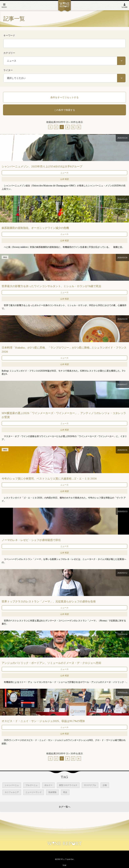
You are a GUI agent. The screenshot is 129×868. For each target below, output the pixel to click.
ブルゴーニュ (32, 785)
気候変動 (52, 792)
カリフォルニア (12, 792)
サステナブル (90, 785)
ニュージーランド (34, 792)
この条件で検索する (64, 110)
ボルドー (48, 785)
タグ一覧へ (64, 807)
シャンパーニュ (12, 785)
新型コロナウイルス (68, 785)
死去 (65, 792)
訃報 (105, 785)
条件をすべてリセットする (64, 97)
